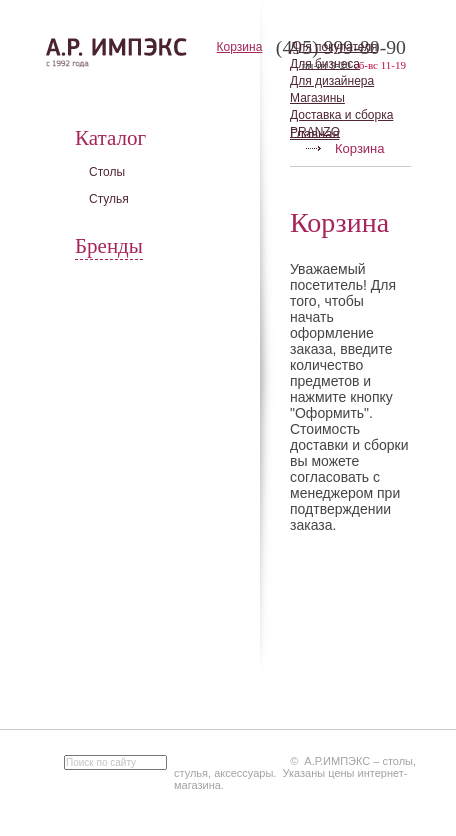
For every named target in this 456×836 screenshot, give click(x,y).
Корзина (240, 47)
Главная (314, 133)
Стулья (109, 199)
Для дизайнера (332, 81)
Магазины (317, 98)
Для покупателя (334, 47)
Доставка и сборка (341, 115)
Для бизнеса (325, 64)
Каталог (110, 138)
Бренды (109, 246)
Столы (107, 172)
